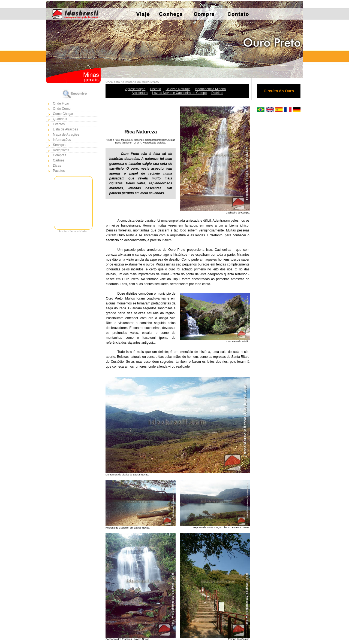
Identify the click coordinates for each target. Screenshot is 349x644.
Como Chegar (63, 114)
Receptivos (61, 150)
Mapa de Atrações (66, 135)
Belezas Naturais (178, 89)
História (156, 89)
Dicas (57, 166)
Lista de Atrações (65, 129)
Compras (60, 155)
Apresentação (135, 89)
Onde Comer (62, 109)
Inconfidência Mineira (210, 89)
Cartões (59, 160)
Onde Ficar (61, 103)
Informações (62, 140)
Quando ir (60, 119)
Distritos (217, 93)
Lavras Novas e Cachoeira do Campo (179, 93)
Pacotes (59, 171)
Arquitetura (140, 93)
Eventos (59, 124)
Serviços (59, 145)
